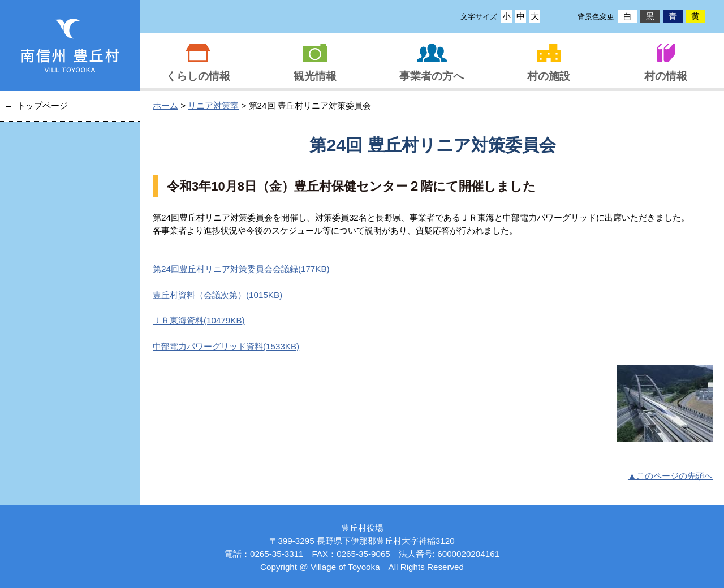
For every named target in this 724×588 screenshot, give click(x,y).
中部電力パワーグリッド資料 (226, 346)
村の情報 (666, 76)
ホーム (165, 105)
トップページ (42, 105)
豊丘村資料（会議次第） (217, 295)
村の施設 (549, 76)
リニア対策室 (213, 105)
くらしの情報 (198, 76)
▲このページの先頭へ (670, 476)
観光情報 (315, 76)
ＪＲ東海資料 (199, 320)
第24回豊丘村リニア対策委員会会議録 (241, 269)
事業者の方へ (432, 76)
